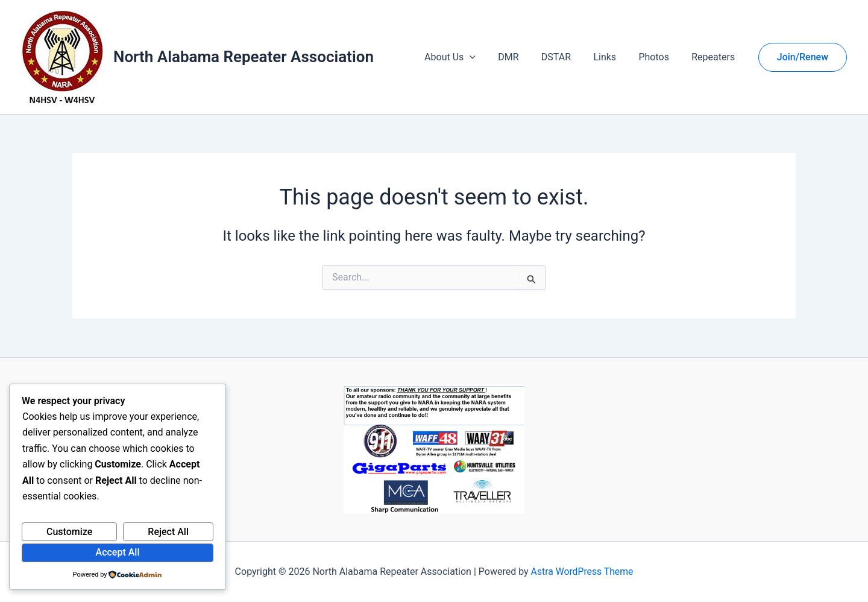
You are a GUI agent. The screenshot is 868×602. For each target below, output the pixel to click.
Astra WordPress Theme (582, 572)
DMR (523, 57)
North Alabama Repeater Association (244, 57)
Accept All (118, 552)
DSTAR (567, 57)
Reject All (168, 532)
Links (613, 57)
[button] (488, 57)
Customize (69, 532)
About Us (467, 57)
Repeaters (715, 57)
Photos (659, 57)
